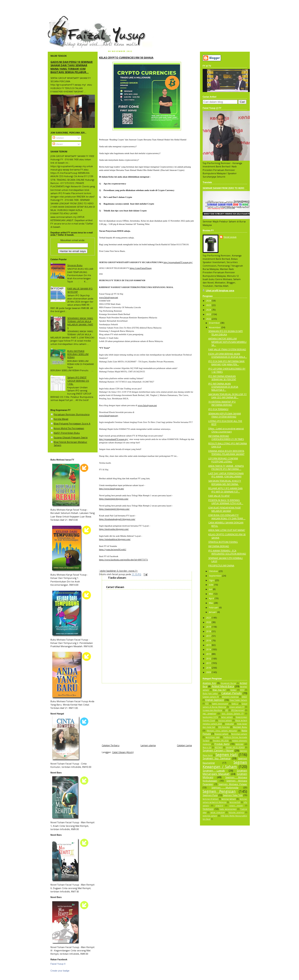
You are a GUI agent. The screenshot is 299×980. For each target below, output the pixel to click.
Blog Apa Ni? (219, 690)
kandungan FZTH (210, 717)
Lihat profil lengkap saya (220, 290)
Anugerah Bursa (229, 683)
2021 (209, 618)
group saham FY (237, 707)
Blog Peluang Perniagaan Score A (72, 423)
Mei (211, 594)
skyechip (219, 806)
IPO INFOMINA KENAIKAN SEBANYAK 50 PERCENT (222, 378)
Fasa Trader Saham (238, 700)
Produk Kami (222, 744)
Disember (215, 323)
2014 (209, 649)
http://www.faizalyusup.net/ (112, 489)
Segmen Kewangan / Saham (225, 764)
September (216, 576)
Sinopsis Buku (75, 265)
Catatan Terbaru (111, 745)
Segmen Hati (227, 755)
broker (233, 690)
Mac (211, 603)
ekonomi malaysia (230, 697)
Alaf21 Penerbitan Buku (67, 433)
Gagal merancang (220, 704)
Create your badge (60, 971)
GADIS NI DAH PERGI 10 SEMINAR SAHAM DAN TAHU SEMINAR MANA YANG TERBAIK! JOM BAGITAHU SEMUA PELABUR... (72, 67)
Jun (211, 589)
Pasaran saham (221, 734)
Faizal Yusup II (58, 964)
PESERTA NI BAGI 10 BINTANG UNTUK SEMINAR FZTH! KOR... (226, 502)
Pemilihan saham (239, 734)
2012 (209, 658)
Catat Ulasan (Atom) (123, 752)
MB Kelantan (224, 727)
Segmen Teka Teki (233, 795)
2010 (209, 668)
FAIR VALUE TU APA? (219, 496)
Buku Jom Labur (210, 693)
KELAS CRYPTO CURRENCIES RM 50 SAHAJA (126, 58)
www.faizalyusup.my (109, 415)
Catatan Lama (184, 745)
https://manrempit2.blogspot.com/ (114, 509)
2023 (209, 314)
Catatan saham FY (211, 697)
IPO (227, 710)
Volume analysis (236, 812)
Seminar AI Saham (211, 799)
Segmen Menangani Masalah (225, 772)
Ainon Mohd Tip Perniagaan (69, 428)
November (215, 327)
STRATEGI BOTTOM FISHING (223, 542)
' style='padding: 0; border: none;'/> (118, 571)
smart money (236, 806)
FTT (207, 704)
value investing (218, 812)
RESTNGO (219, 747)
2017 (209, 636)
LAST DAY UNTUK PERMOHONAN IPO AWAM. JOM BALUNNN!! (226, 475)
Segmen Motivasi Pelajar (233, 784)
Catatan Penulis (232, 693)
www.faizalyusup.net (108, 297)
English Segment (215, 700)
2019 (209, 627)
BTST (242, 690)
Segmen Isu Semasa (217, 758)
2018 (209, 631)
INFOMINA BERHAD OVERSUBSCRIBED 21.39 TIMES (226, 437)
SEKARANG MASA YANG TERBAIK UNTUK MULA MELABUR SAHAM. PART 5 (80, 323)
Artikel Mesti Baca (223, 686)
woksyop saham (210, 816)
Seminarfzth (235, 802)
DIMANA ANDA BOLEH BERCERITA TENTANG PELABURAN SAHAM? (226, 452)
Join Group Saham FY (233, 714)
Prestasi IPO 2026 (221, 741)
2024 (209, 310)
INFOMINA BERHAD (219, 546)
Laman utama (148, 745)
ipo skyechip (209, 714)
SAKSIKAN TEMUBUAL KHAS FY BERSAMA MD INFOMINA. (225, 482)
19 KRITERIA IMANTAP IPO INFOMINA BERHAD (222, 403)
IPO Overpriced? (238, 710)
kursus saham (225, 720)
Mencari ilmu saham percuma (222, 731)
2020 (209, 622)
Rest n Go (207, 747)
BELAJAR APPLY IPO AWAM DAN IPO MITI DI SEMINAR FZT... (225, 490)
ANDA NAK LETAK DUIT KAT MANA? (227, 530)
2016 (209, 640)
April (212, 598)
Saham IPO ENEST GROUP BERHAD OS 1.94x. (78, 380)
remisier (239, 744)
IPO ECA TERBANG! (218, 409)
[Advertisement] (147, 712)
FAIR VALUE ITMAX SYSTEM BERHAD (227, 349)
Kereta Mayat (61, 419)
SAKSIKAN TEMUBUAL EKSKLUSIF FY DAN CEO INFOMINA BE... (227, 396)
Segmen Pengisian (219, 791)
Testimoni (208, 809)
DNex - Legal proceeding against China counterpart (226, 430)
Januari (213, 612)
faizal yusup (58, 18)
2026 (209, 301)
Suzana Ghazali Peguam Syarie (71, 437)
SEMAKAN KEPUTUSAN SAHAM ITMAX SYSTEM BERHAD (225, 415)
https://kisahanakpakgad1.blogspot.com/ (117, 519)
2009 (209, 672)
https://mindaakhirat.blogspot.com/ (115, 539)
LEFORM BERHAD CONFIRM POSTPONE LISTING (223, 460)
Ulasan (58, 144)
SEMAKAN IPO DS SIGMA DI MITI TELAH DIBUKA (225, 333)
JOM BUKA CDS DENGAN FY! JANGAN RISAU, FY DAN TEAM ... (227, 517)
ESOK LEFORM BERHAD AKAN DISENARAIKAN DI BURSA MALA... (228, 355)
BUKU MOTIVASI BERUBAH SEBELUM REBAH (78, 354)
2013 (209, 654)
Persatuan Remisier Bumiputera (72, 414)
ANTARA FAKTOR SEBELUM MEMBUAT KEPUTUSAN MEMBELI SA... (227, 342)
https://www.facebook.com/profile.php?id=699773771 (123, 560)
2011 (209, 663)
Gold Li (235, 704)
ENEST (244, 697)
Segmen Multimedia (225, 787)
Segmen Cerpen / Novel (218, 750)
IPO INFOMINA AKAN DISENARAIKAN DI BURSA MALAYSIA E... (223, 387)
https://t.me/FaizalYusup (141, 268)
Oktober (214, 571)
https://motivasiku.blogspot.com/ (114, 529)
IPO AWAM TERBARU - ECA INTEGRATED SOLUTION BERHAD (227, 552)
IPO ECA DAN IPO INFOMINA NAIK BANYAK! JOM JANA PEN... (226, 363)
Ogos (212, 580)
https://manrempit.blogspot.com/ (114, 499)
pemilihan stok (213, 737)
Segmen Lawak (214, 771)
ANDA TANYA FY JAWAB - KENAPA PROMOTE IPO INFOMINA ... (226, 467)
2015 (209, 645)
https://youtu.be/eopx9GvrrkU (113, 549)
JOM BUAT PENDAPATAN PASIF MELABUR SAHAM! (225, 509)
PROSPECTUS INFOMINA (221, 565)
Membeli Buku (240, 727)
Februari (214, 607)
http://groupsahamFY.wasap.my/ (178, 262)
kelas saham (227, 717)
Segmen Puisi (210, 795)
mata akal (230, 724)
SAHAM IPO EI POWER (235, 747)
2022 (209, 319)
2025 (209, 305)
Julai (211, 585)
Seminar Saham (229, 799)
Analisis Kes (209, 683)
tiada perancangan (228, 809)
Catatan (58, 138)
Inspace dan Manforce (212, 710)
